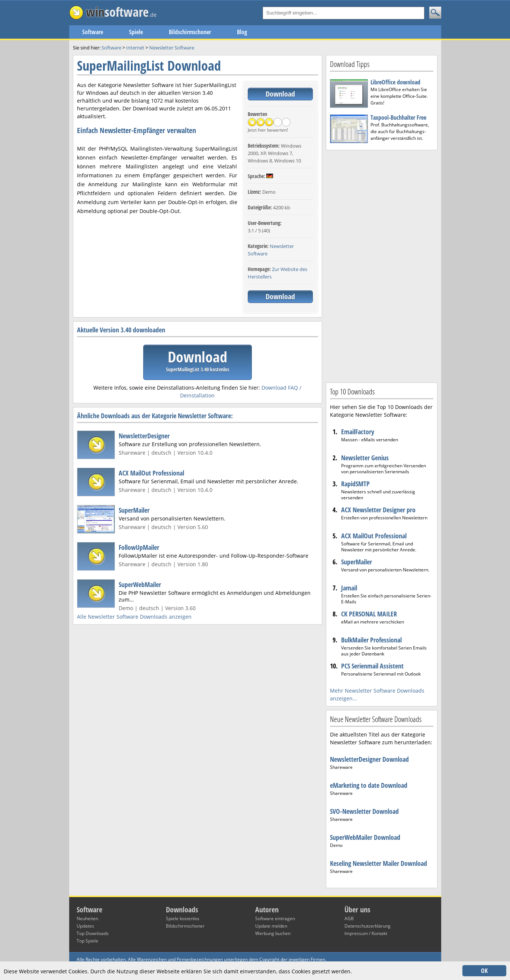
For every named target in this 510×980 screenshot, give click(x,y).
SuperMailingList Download (149, 66)
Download (280, 94)
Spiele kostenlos (183, 918)
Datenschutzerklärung (368, 926)
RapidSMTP (355, 484)
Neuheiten (87, 918)
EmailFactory (358, 432)
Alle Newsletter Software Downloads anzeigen (134, 617)
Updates (85, 926)
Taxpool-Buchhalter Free (398, 117)
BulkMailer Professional (371, 640)
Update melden (271, 926)
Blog (242, 32)
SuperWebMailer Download (365, 837)
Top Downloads (93, 933)
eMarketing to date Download (369, 785)
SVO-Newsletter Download (364, 811)
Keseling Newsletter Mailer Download (379, 863)
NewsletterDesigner (144, 436)
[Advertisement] (382, 265)
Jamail (349, 588)
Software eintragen (275, 918)
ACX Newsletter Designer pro (378, 510)
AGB (349, 918)
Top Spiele (87, 941)
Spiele (136, 32)
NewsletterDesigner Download (369, 759)
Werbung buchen (273, 933)
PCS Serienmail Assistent (372, 666)
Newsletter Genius (365, 458)
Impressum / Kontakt (366, 933)
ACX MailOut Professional (151, 473)
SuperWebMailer (140, 584)
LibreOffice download (395, 82)
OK (484, 971)
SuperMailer (134, 510)
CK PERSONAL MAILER (369, 614)
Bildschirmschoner (190, 32)
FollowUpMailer (139, 547)
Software (93, 32)
